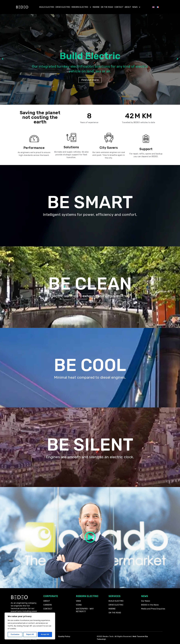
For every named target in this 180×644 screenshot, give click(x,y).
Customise (15, 634)
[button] (3, 59)
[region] (30, 626)
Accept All (45, 634)
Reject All (30, 634)
